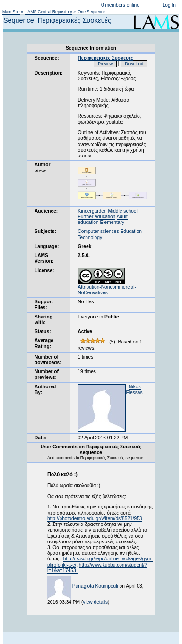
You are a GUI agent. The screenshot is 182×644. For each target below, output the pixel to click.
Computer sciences (98, 231)
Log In (169, 5)
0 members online (120, 5)
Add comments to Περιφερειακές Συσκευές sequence (95, 458)
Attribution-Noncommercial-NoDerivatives (107, 288)
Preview (105, 64)
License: (44, 270)
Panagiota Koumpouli (95, 586)
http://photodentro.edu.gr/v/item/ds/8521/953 (95, 519)
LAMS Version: (44, 258)
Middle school (122, 211)
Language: (47, 246)
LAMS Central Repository (48, 12)
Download (134, 64)
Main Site (11, 12)
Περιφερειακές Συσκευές (105, 58)
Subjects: (45, 231)
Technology (90, 237)
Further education (96, 217)
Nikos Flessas (134, 390)
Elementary (112, 222)
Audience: (46, 211)
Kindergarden (92, 211)
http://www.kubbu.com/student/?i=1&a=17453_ (97, 568)
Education (131, 231)
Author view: (42, 167)
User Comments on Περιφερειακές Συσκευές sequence (91, 450)
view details (95, 602)
